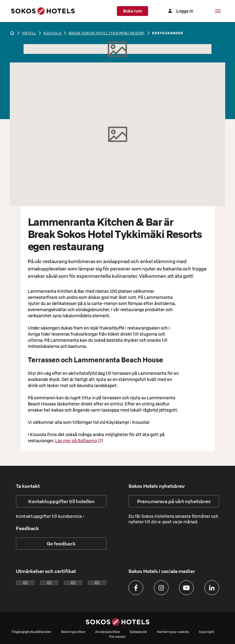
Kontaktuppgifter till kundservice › (50, 516)
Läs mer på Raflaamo (78, 441)
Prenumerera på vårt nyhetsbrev (174, 501)
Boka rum (139, 11)
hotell (29, 33)
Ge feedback (61, 544)
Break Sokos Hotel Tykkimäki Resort (107, 33)
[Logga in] (183, 11)
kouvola (52, 33)
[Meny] (218, 11)
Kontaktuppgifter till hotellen (61, 501)
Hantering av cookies (173, 632)
